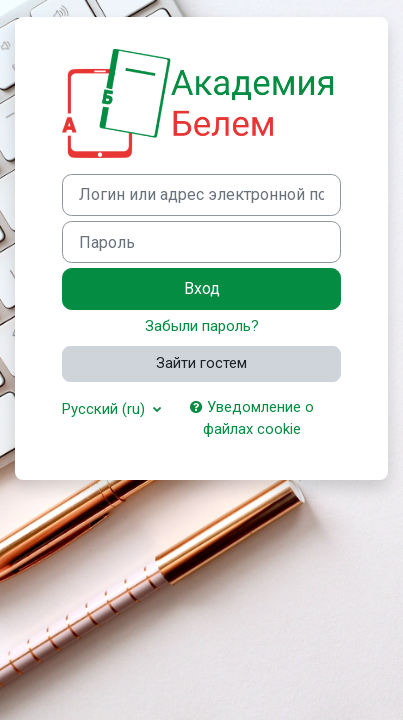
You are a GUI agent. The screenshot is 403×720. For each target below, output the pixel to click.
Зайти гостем (201, 363)
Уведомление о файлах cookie (252, 418)
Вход (202, 288)
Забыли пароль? (202, 326)
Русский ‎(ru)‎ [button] (105, 409)
